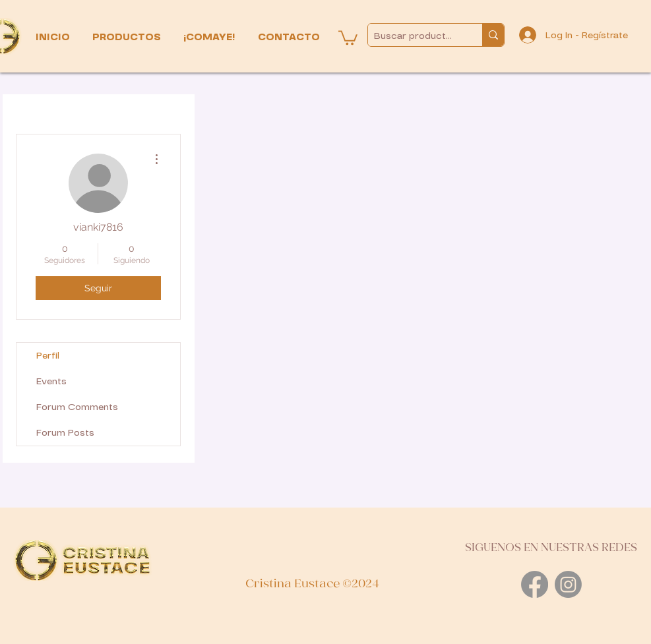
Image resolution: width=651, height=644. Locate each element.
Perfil (48, 356)
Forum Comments (77, 407)
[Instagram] (568, 584)
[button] (128, 37)
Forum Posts (65, 433)
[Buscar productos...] (414, 36)
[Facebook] (535, 584)
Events (51, 381)
